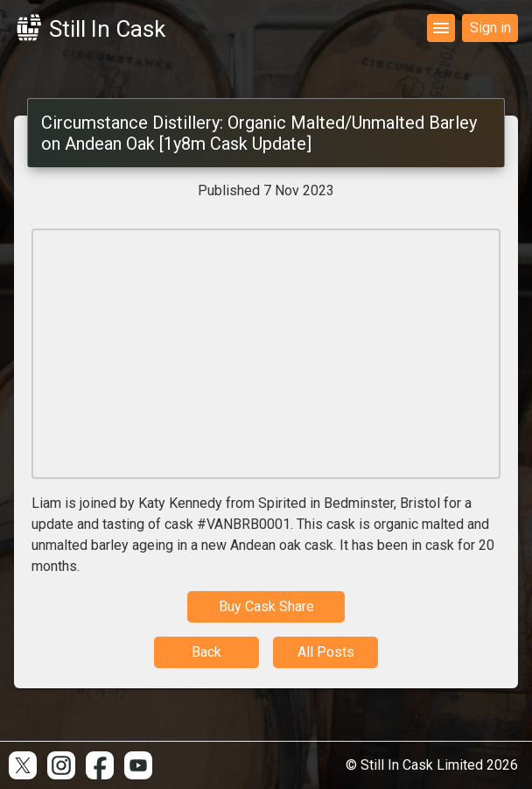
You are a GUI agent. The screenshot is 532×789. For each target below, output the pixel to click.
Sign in (490, 28)
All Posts (326, 652)
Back (206, 652)
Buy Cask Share (266, 606)
